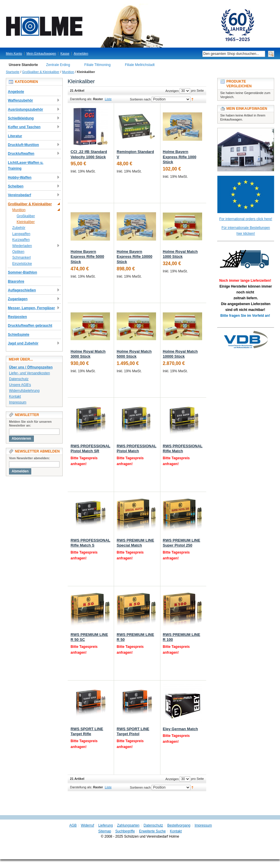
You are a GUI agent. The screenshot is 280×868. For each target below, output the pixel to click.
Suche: (199, 54)
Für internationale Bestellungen (246, 228)
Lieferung (106, 825)
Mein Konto (14, 53)
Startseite (13, 72)
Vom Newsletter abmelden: (29, 458)
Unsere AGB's (20, 385)
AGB (73, 825)
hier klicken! (246, 234)
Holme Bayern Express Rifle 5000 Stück (87, 257)
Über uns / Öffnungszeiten (31, 367)
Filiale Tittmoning (97, 65)
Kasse (65, 53)
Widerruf (87, 825)
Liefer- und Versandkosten (29, 373)
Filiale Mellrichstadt (140, 65)
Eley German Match (180, 729)
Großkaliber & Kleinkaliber (41, 72)
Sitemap (105, 831)
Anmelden (81, 53)
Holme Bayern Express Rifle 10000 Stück (134, 257)
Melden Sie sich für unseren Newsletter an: (30, 424)
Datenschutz (19, 379)
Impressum (18, 402)
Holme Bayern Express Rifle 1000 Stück (180, 157)
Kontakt (15, 396)
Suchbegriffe (125, 831)
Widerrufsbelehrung (24, 391)
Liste (108, 99)
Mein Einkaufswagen (41, 53)
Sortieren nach (140, 99)
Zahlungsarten (128, 825)
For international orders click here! (246, 219)
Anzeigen (172, 91)
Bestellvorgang (179, 825)
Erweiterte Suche (152, 831)
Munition (68, 72)
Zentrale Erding (58, 65)
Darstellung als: (81, 99)
